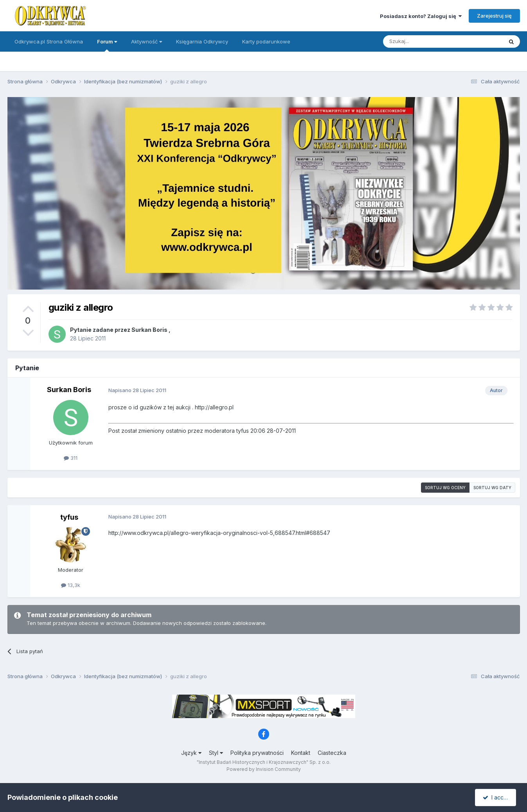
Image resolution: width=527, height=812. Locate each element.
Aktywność (147, 41)
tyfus (69, 517)
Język (191, 753)
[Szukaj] (424, 41)
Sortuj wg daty (492, 488)
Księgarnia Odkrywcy (202, 41)
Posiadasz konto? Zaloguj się (421, 16)
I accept (497, 797)
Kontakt (301, 753)
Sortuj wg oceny (445, 488)
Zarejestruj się (494, 16)
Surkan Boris (149, 330)
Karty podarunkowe (266, 41)
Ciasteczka (332, 753)
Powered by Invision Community (264, 769)
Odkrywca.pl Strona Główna (49, 41)
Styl (216, 753)
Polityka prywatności (257, 753)
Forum (107, 45)
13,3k (71, 585)
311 (71, 458)
